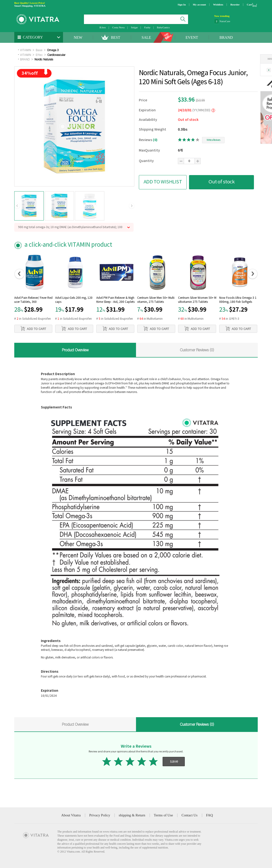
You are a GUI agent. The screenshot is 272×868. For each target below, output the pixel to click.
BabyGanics (163, 27)
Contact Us (189, 815)
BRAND (226, 37)
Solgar (134, 27)
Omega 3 (53, 50)
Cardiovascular (56, 55)
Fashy (147, 27)
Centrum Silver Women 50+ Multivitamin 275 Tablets (197, 300)
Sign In (182, 5)
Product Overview (75, 350)
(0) (155, 140)
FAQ (210, 815)
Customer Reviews (197, 350)
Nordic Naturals (44, 59)
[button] (17, 206)
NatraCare (225, 21)
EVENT (192, 37)
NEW (78, 37)
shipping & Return (132, 815)
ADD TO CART (33, 329)
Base (39, 50)
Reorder (235, 5)
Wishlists (218, 5)
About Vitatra (71, 815)
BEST (115, 37)
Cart (249, 5)
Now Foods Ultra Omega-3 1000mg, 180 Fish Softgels (238, 300)
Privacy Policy (100, 815)
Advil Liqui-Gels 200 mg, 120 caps (74, 300)
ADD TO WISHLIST (163, 182)
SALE (146, 37)
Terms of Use (163, 815)
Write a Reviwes (213, 140)
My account (199, 5)
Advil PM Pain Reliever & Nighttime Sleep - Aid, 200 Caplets (115, 300)
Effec (39, 55)
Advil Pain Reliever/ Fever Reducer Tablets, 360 (33, 300)
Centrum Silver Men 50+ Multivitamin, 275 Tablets (156, 300)
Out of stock (221, 182)
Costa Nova (118, 27)
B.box (103, 27)
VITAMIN (25, 50)
